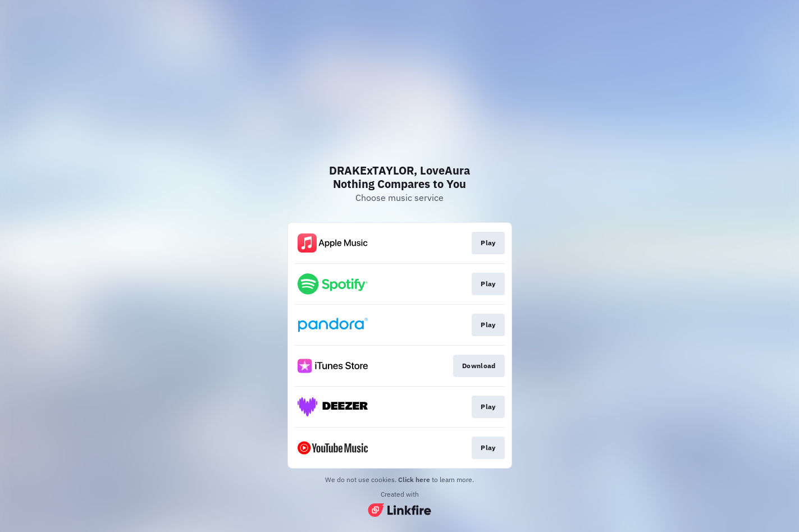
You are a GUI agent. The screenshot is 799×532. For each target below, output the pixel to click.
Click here (414, 480)
